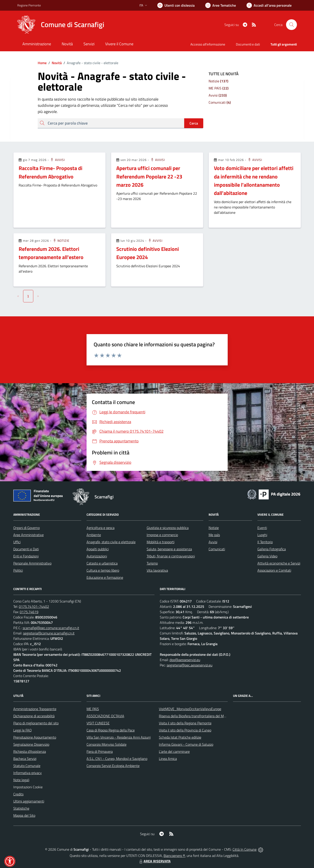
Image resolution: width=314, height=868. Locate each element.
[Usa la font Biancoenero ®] (176, 5)
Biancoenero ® (174, 856)
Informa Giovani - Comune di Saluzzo (186, 744)
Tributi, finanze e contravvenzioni (171, 556)
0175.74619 (29, 612)
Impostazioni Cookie (28, 787)
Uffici (17, 542)
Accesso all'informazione (208, 44)
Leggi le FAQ (23, 730)
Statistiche (21, 808)
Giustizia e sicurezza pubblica (168, 528)
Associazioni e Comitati (274, 570)
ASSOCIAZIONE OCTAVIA (105, 716)
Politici (18, 570)
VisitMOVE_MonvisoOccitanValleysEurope (190, 709)
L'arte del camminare (174, 751)
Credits (18, 794)
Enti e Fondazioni (26, 556)
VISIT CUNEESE (98, 723)
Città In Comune (245, 849)
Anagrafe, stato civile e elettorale (111, 542)
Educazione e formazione (105, 577)
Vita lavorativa (157, 570)
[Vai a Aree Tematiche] (221, 5)
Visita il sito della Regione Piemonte (185, 723)
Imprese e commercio (162, 535)
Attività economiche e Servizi (279, 563)
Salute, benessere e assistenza (169, 549)
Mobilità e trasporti (161, 542)
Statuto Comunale (27, 766)
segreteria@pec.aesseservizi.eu (190, 665)
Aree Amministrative (29, 535)
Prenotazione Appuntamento (35, 737)
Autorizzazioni (97, 556)
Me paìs (214, 535)
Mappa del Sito (24, 815)
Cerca (194, 123)
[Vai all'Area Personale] (269, 5)
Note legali (21, 780)
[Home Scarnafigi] (61, 25)
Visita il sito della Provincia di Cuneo (185, 730)
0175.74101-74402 (34, 606)
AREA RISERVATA (154, 861)
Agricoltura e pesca (101, 528)
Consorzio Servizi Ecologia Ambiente (113, 766)
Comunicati (217, 549)
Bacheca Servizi (25, 759)
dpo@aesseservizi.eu (185, 660)
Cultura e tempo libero (103, 570)
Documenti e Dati (26, 549)
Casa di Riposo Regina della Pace (111, 730)
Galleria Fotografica (272, 549)
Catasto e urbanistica (102, 563)
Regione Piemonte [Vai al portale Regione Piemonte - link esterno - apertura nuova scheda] (29, 5)
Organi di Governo (27, 528)
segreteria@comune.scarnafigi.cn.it (49, 633)
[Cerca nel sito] (291, 25)
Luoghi (262, 535)
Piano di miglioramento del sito (36, 723)
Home (42, 63)
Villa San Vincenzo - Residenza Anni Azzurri (119, 737)
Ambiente (94, 535)
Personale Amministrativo (32, 563)
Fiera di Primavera (100, 751)
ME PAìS (93, 709)
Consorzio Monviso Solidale (107, 744)
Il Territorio (265, 542)
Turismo (152, 563)
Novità (54, 63)
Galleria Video (267, 556)
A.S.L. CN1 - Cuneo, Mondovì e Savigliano (117, 759)
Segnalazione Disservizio (31, 744)
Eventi (262, 528)
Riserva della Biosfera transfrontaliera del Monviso (196, 716)
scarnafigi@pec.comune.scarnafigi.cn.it (51, 628)
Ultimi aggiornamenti (29, 801)
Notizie (61, 241)
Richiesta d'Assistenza (30, 751)
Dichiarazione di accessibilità (34, 716)
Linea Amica (168, 759)
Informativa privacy (28, 773)
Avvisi (57, 160)
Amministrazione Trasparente (35, 709)
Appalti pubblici (98, 549)
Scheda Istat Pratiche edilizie (180, 737)
